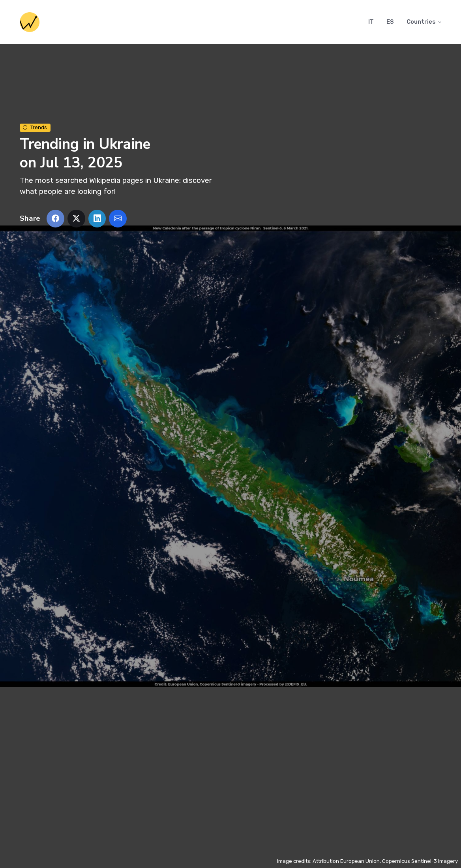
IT (371, 22)
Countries (421, 22)
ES (390, 22)
